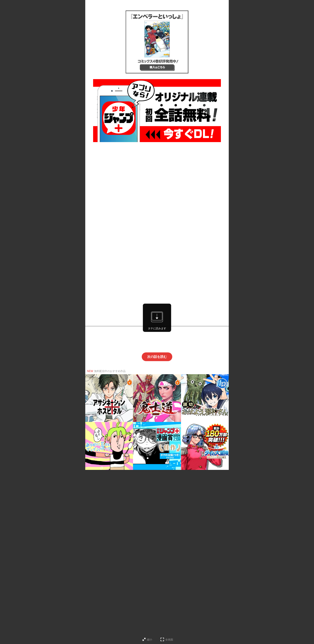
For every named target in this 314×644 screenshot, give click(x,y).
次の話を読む (157, 357)
